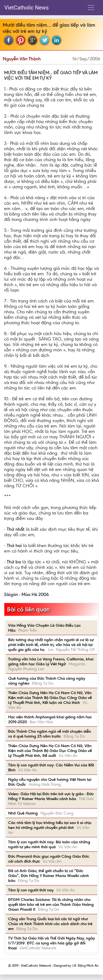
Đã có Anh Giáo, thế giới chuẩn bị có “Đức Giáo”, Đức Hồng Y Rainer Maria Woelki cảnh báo (49, 876)
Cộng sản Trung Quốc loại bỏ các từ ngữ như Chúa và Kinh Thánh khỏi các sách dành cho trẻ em (50, 924)
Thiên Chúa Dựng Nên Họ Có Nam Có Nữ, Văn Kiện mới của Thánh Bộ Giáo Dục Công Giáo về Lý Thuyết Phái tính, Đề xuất (50, 751)
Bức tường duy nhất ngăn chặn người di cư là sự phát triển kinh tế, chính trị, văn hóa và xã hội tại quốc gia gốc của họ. (51, 645)
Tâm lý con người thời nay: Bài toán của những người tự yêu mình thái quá (49, 844)
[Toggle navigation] (91, 8)
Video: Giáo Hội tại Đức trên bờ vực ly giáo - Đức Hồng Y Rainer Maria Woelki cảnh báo (51, 796)
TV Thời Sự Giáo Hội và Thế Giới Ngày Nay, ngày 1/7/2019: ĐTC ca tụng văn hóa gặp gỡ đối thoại (51, 943)
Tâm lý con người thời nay (31, 890)
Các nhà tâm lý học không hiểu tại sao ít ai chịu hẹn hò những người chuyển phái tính (50, 825)
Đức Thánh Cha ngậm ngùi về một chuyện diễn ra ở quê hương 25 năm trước (50, 734)
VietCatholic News (26, 8)
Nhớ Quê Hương (23, 813)
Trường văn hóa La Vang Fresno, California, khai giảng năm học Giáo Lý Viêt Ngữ (51, 661)
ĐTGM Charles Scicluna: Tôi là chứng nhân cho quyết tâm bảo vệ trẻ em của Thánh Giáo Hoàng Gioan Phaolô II (51, 904)
